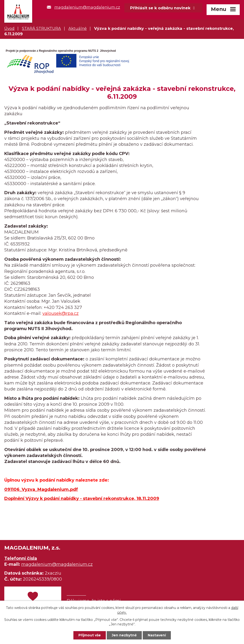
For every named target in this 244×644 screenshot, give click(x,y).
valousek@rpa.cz (61, 313)
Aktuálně (78, 28)
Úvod (9, 28)
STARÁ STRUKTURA (41, 28)
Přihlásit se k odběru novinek (163, 8)
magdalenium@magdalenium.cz (84, 7)
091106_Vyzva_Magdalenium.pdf (41, 489)
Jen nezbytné (124, 635)
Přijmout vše (90, 635)
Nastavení (157, 635)
